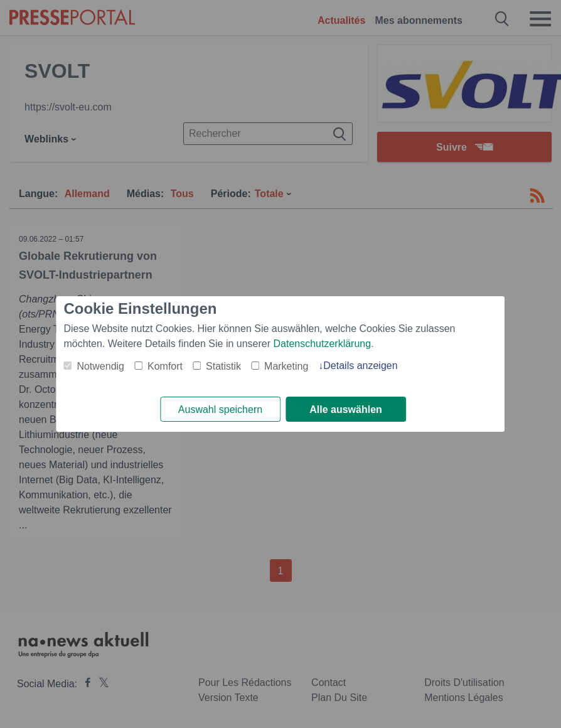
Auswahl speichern (220, 409)
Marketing (286, 366)
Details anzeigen (360, 366)
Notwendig (100, 366)
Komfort (165, 366)
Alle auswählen (346, 409)
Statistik (223, 366)
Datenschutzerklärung (323, 344)
